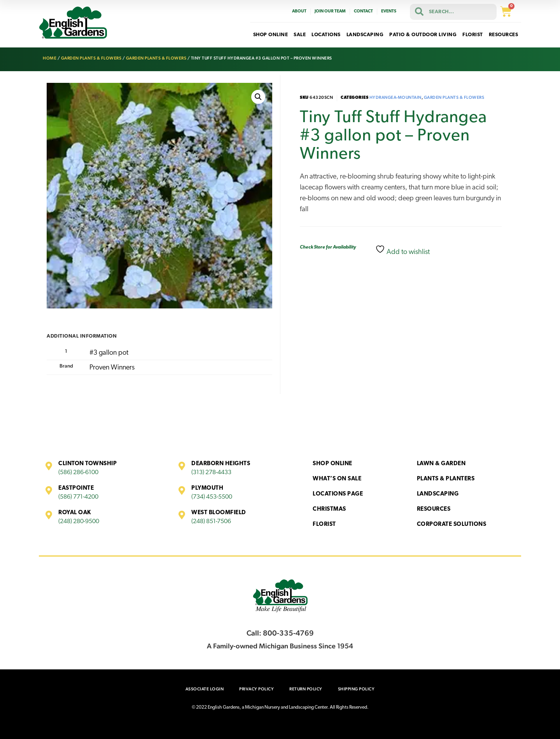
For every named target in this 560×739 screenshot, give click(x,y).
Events (389, 11)
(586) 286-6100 (78, 473)
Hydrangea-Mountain (395, 97)
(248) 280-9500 (79, 522)
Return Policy (306, 689)
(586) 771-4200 (78, 497)
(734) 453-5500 (212, 497)
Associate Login (205, 689)
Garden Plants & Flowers (91, 58)
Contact (363, 11)
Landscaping (438, 494)
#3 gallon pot (109, 353)
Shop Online (332, 464)
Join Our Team (330, 11)
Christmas (329, 509)
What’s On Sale (337, 479)
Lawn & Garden (441, 464)
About (299, 11)
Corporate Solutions (452, 524)
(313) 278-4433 (211, 473)
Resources (434, 509)
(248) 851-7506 (211, 522)
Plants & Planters (446, 479)
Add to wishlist (402, 250)
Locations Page (338, 494)
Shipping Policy (356, 689)
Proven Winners (112, 368)
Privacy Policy (256, 689)
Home (50, 58)
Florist (324, 524)
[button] (258, 97)
